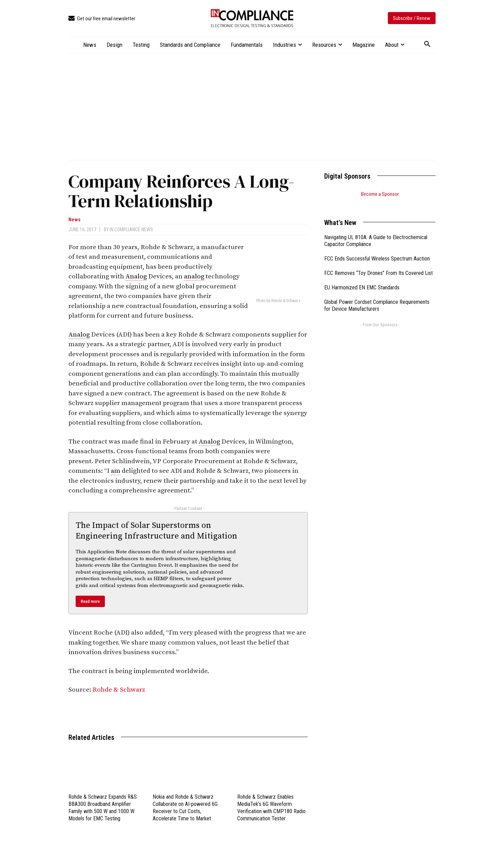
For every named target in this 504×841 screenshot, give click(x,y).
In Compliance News (131, 230)
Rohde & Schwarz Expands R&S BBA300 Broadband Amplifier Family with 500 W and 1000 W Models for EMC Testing (103, 807)
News (74, 220)
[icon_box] (102, 19)
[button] (427, 44)
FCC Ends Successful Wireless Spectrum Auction (377, 250)
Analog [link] (136, 276)
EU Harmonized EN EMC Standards (362, 279)
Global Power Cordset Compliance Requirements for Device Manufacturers (377, 297)
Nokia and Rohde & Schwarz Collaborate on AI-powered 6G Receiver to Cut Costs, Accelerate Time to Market (185, 807)
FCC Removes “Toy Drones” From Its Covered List (379, 264)
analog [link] (194, 276)
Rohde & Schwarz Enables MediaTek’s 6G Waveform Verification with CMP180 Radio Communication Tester (271, 807)
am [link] (116, 471)
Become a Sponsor (380, 194)
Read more (90, 601)
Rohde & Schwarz (119, 690)
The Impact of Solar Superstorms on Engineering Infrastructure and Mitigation (156, 531)
